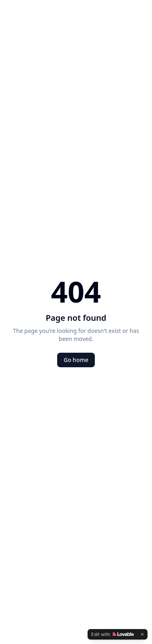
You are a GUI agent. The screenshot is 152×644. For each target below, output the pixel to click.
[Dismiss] (142, 634)
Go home (76, 360)
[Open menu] (133, 17)
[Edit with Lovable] (112, 634)
